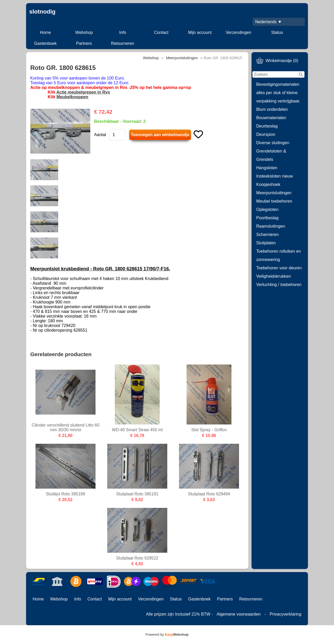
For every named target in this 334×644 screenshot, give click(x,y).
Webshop (84, 32)
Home (46, 32)
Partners (84, 43)
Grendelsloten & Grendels (271, 155)
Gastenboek (45, 43)
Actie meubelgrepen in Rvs (83, 92)
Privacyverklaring (285, 614)
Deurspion (266, 134)
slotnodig (42, 12)
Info (123, 32)
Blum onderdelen (272, 109)
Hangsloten (267, 168)
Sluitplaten (266, 243)
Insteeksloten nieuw (275, 176)
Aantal (100, 135)
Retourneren (123, 43)
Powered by (167, 634)
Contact (161, 32)
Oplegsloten (267, 209)
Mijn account (200, 32)
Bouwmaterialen (271, 118)
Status (277, 32)
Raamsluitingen (271, 226)
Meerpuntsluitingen (274, 193)
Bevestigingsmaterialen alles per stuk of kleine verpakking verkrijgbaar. (278, 93)
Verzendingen (238, 32)
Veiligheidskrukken (274, 276)
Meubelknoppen (72, 97)
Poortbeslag (267, 218)
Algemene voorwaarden (239, 614)
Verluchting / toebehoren (279, 285)
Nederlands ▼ (269, 22)
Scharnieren (267, 235)
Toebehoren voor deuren (279, 268)
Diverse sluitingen (273, 143)
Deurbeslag (267, 126)
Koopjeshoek (268, 184)
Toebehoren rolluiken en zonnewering (279, 255)
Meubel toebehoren (274, 201)
